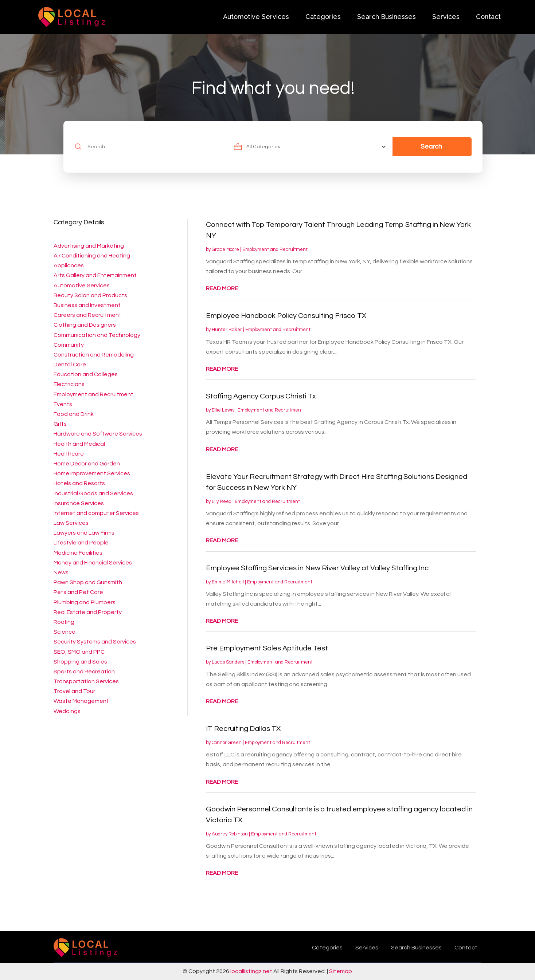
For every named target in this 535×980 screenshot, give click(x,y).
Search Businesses (386, 17)
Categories (323, 17)
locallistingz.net (251, 971)
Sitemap (341, 971)
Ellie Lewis (223, 410)
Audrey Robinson (230, 834)
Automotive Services (256, 17)
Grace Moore (225, 249)
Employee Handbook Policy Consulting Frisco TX (286, 316)
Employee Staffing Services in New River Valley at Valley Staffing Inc (317, 568)
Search (431, 147)
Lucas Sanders (228, 662)
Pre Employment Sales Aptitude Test (267, 648)
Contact (488, 17)
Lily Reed (222, 501)
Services (446, 17)
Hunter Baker (227, 330)
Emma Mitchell (228, 582)
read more (222, 288)
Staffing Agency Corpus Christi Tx (261, 396)
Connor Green (227, 743)
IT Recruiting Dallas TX (243, 729)
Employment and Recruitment (275, 249)
